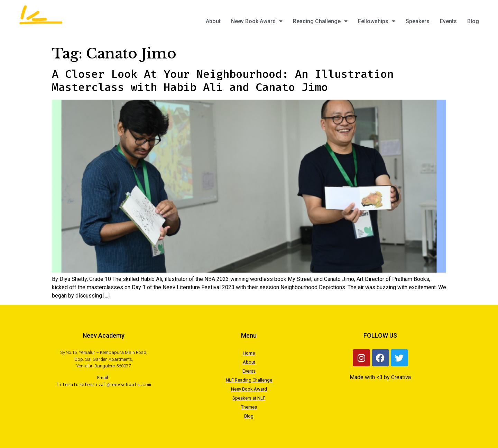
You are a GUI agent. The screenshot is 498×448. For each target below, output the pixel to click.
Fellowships (377, 21)
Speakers (418, 21)
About (213, 21)
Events (448, 21)
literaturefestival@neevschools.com (104, 385)
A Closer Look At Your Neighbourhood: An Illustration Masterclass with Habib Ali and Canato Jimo (223, 81)
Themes (249, 407)
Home (249, 353)
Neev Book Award (257, 21)
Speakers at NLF (249, 398)
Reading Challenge (320, 21)
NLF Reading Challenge (249, 380)
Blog (473, 21)
